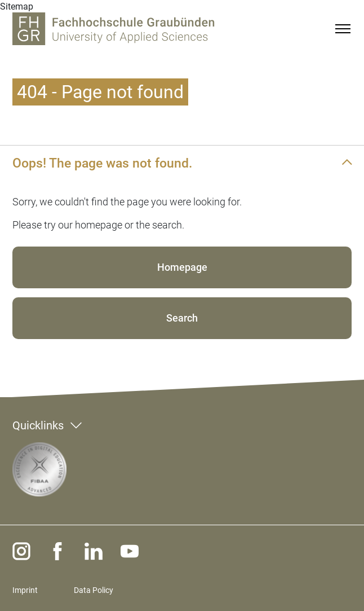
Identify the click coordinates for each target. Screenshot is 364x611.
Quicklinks (38, 425)
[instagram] (21, 551)
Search (182, 318)
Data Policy (94, 590)
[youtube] (130, 551)
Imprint (25, 590)
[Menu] (343, 29)
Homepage (182, 267)
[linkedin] (94, 551)
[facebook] (57, 551)
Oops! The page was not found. (102, 163)
